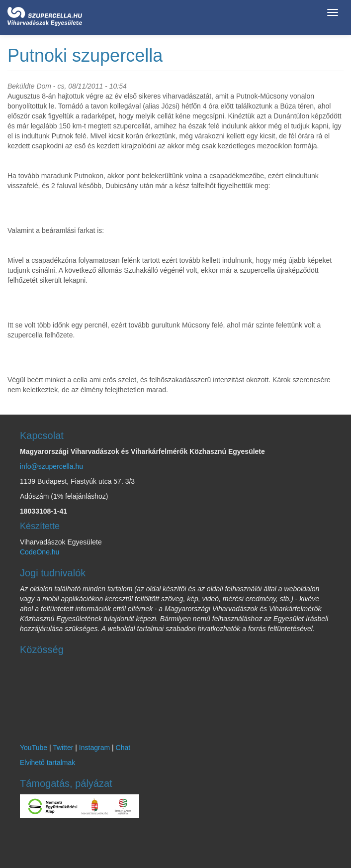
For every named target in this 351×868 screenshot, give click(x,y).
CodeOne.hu (40, 552)
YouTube (34, 748)
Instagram (94, 748)
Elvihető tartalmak (47, 762)
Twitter (63, 748)
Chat (123, 748)
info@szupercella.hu (51, 466)
